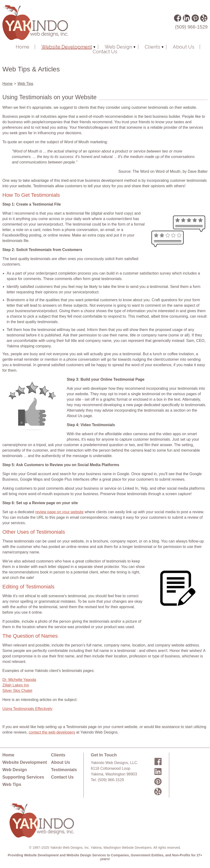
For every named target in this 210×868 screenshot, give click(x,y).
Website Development (67, 47)
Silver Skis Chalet (17, 691)
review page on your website (59, 512)
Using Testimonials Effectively (27, 709)
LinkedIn (186, 18)
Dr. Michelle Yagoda (19, 680)
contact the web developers (52, 732)
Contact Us (105, 52)
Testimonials (64, 770)
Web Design (118, 47)
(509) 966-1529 (191, 27)
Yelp (204, 18)
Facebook (178, 18)
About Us (184, 47)
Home (23, 47)
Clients (152, 47)
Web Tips (25, 84)
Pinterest (195, 18)
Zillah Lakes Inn (16, 685)
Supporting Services (23, 777)
